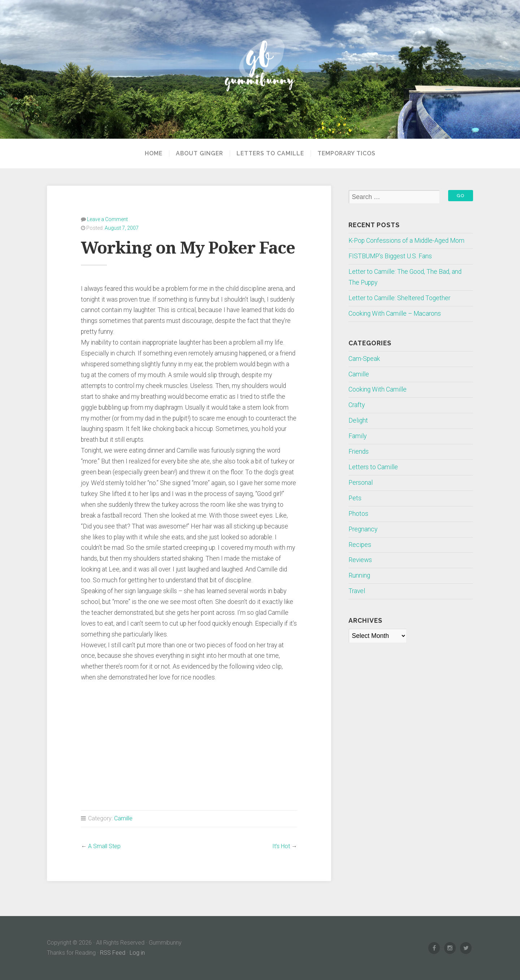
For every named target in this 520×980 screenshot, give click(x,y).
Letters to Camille (270, 154)
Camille (123, 818)
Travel (357, 591)
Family (357, 436)
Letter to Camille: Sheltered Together (399, 298)
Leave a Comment (107, 219)
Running (359, 575)
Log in (137, 953)
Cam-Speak (364, 359)
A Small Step (104, 846)
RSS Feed (113, 953)
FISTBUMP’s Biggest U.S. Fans (390, 256)
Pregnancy (363, 529)
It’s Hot (281, 846)
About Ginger (200, 154)
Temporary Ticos (346, 154)
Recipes (360, 545)
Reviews (360, 560)
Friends (359, 452)
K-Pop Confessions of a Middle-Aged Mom (406, 241)
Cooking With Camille (378, 389)
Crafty (357, 405)
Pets (355, 498)
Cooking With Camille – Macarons (395, 314)
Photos (358, 514)
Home (154, 154)
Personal (361, 483)
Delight (358, 420)
